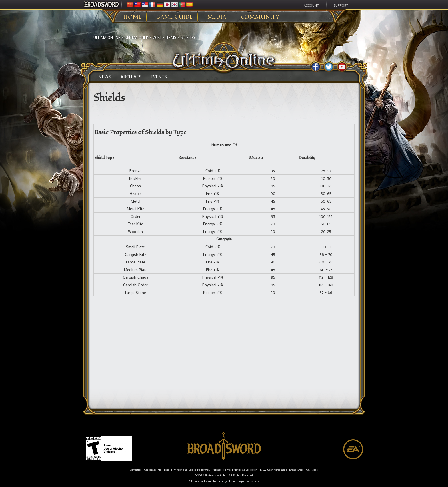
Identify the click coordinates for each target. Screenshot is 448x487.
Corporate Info (153, 470)
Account (311, 5)
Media (217, 17)
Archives (131, 77)
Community (260, 17)
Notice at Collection (246, 470)
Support (341, 5)
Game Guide (175, 17)
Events (159, 77)
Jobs (315, 470)
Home (133, 17)
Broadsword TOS (299, 470)
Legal (167, 470)
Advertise (136, 470)
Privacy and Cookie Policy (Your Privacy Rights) (202, 470)
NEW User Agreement (273, 470)
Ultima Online (107, 37)
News (105, 77)
